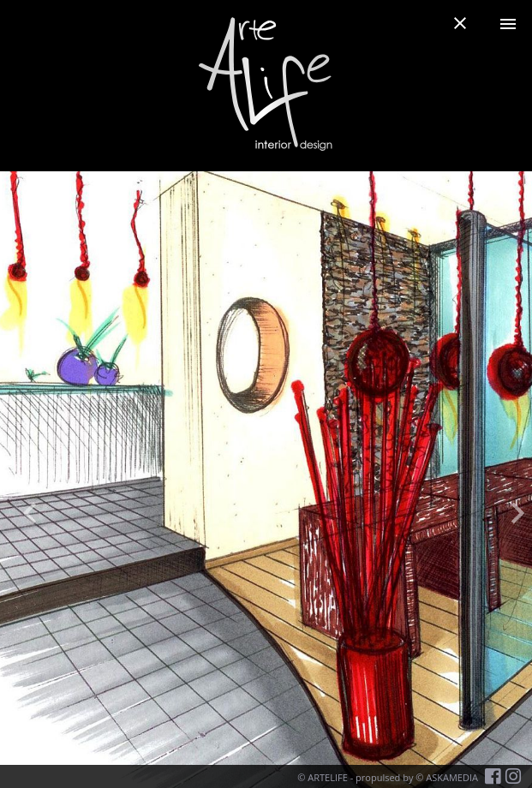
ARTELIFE (328, 777)
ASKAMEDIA (452, 777)
